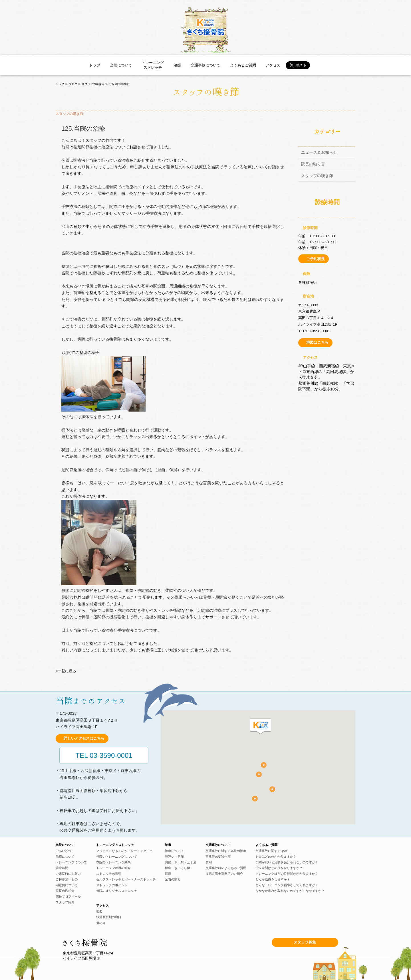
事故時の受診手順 (218, 857)
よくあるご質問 (243, 65)
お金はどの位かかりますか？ (276, 857)
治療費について (67, 885)
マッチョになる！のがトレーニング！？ (124, 851)
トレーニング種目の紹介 (113, 868)
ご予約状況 (316, 259)
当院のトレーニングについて (117, 857)
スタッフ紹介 (65, 902)
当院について (121, 65)
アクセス (273, 65)
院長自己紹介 (65, 891)
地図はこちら (317, 342)
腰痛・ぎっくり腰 (178, 868)
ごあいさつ (64, 851)
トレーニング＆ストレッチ (115, 845)
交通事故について (205, 65)
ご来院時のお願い (68, 874)
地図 (99, 911)
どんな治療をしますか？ (273, 879)
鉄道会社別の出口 (109, 917)
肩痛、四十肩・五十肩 (181, 862)
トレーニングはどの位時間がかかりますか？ (287, 874)
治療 (177, 65)
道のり (101, 923)
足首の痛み (173, 879)
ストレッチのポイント (112, 885)
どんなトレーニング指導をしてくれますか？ (287, 885)
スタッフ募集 (305, 942)
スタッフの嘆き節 (317, 176)
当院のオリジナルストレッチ (117, 891)
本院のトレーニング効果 (113, 862)
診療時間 (62, 868)
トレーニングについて (71, 862)
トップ (95, 65)
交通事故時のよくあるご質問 (226, 868)
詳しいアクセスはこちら (84, 738)
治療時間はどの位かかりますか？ (279, 868)
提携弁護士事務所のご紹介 (224, 874)
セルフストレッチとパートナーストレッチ (126, 879)
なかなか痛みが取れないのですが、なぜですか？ (290, 891)
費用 (209, 862)
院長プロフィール (68, 896)
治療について (65, 857)
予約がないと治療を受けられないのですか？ (287, 862)
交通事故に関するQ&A (271, 851)
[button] (261, 727)
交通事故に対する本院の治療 (226, 851)
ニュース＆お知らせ (319, 152)
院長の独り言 (313, 164)
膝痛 (168, 874)
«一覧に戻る (66, 671)
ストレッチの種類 (109, 874)
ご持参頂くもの (67, 879)
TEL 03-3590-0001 (104, 755)
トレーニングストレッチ (153, 65)
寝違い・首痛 (174, 857)
